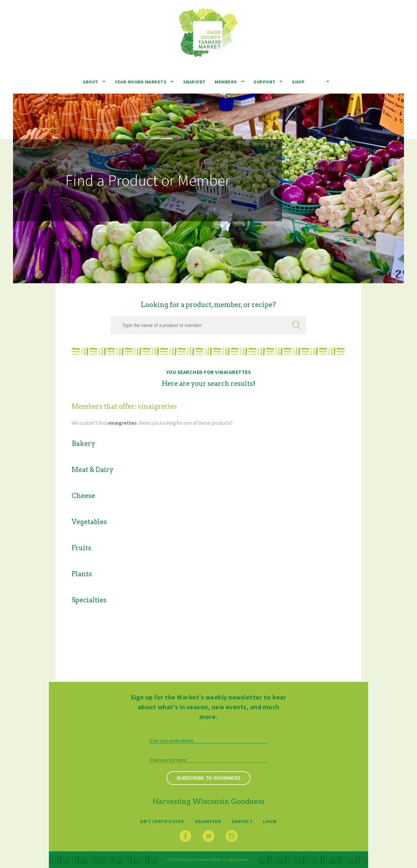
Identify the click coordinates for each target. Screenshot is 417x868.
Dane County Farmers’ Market (208, 32)
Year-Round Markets (141, 82)
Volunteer (208, 821)
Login (270, 821)
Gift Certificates (162, 821)
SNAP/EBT (194, 82)
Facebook (185, 836)
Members (226, 82)
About (91, 82)
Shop (298, 82)
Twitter (208, 836)
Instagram (232, 836)
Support (265, 82)
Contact (242, 821)
